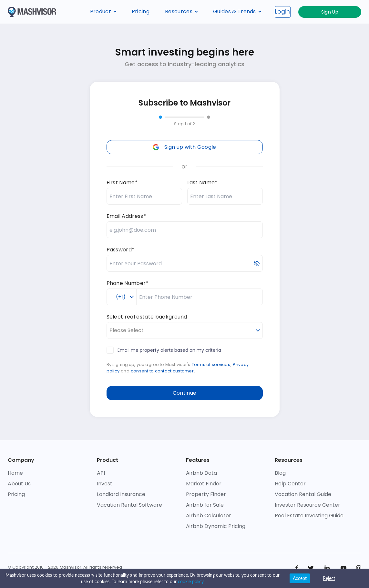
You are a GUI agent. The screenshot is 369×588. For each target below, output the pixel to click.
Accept (300, 578)
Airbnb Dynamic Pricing (216, 526)
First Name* (122, 182)
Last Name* (202, 182)
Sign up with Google (184, 147)
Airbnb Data (201, 473)
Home (15, 473)
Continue (185, 393)
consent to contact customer (162, 371)
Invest (105, 484)
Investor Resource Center (307, 505)
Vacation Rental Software (129, 505)
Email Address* (126, 216)
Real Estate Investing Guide (309, 516)
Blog (280, 473)
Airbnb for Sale (205, 505)
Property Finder (206, 494)
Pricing (141, 11)
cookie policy (191, 581)
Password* (121, 250)
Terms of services (211, 365)
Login (313, 12)
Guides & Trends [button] (237, 11)
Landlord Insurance (121, 494)
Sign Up (345, 12)
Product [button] (103, 11)
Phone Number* (128, 283)
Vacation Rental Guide (303, 494)
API (101, 473)
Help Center (290, 484)
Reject (329, 578)
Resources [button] (181, 11)
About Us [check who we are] (19, 484)
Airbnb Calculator (209, 516)
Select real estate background (147, 317)
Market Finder (204, 484)
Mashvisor (71, 567)
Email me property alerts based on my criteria (164, 350)
